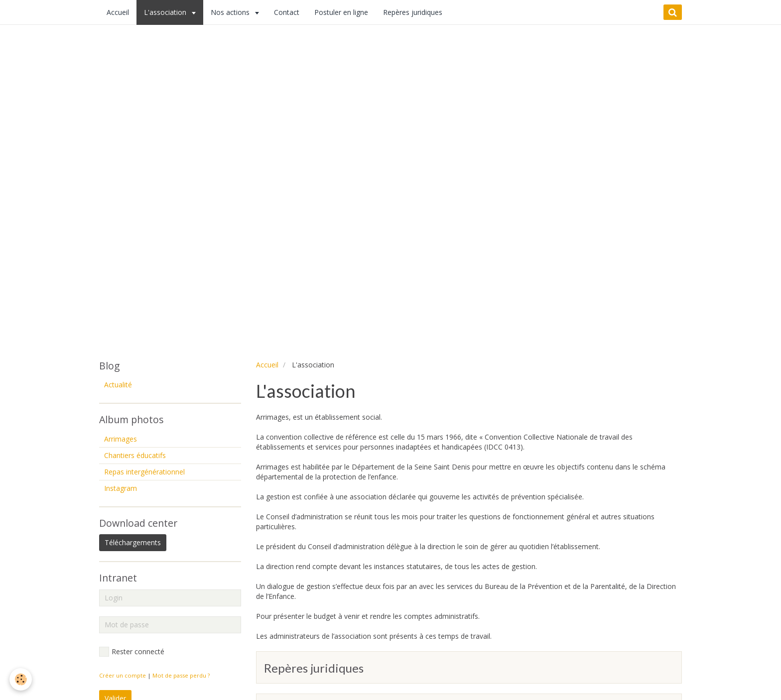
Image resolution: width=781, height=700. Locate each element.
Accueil (118, 12)
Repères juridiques (413, 12)
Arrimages (121, 439)
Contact (287, 12)
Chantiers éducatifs (135, 455)
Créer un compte (123, 675)
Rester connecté (132, 652)
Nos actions (231, 12)
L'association (166, 12)
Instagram (121, 488)
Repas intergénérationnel (144, 472)
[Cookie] (21, 679)
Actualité (118, 385)
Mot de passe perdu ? (181, 675)
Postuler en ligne (341, 12)
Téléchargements (133, 542)
